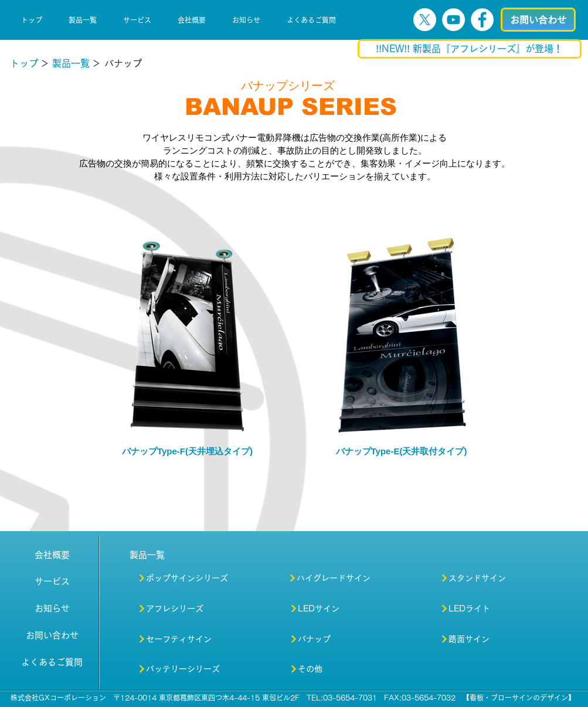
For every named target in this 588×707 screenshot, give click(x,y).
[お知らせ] (52, 608)
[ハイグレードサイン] (342, 578)
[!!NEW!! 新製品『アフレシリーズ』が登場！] (470, 49)
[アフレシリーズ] (191, 608)
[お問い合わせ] (538, 20)
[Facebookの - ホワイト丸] (482, 20)
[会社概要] (52, 555)
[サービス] (52, 581)
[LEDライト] (484, 608)
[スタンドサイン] (489, 578)
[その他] (309, 669)
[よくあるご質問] (52, 662)
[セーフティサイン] (181, 639)
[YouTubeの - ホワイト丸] (453, 20)
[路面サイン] (482, 639)
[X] (425, 20)
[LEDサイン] (331, 608)
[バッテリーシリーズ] (179, 669)
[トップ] (24, 64)
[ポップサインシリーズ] (201, 578)
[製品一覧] (71, 64)
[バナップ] (312, 639)
